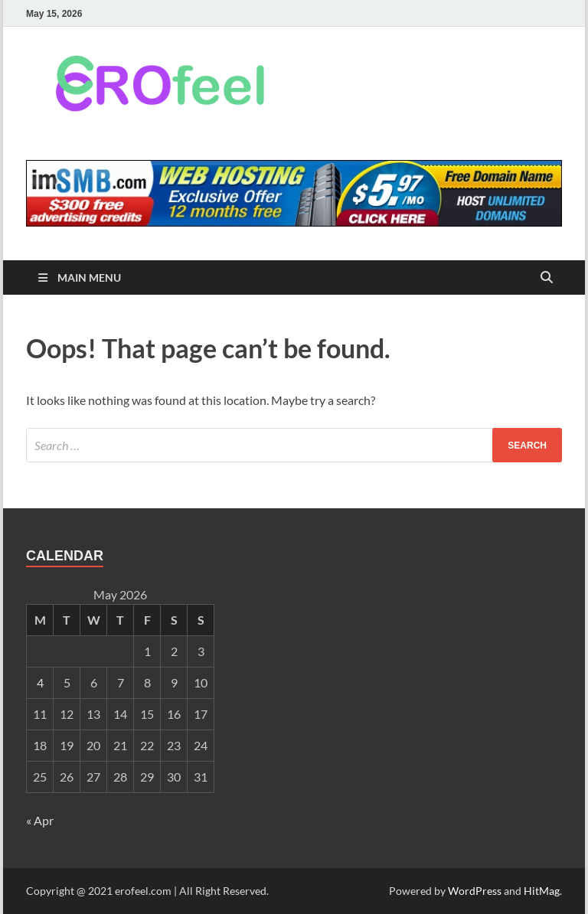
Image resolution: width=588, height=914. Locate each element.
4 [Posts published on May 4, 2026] (40, 682)
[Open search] (547, 278)
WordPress (475, 891)
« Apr (40, 820)
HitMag (542, 891)
